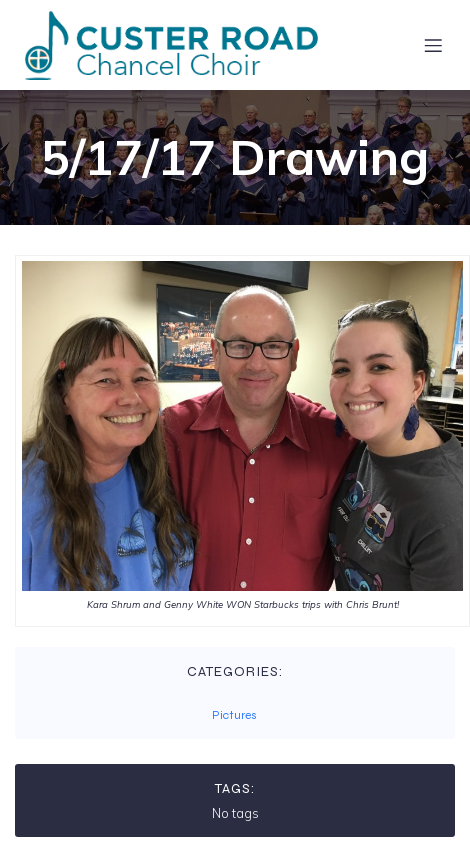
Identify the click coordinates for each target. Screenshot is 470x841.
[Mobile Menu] (433, 45)
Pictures (234, 715)
